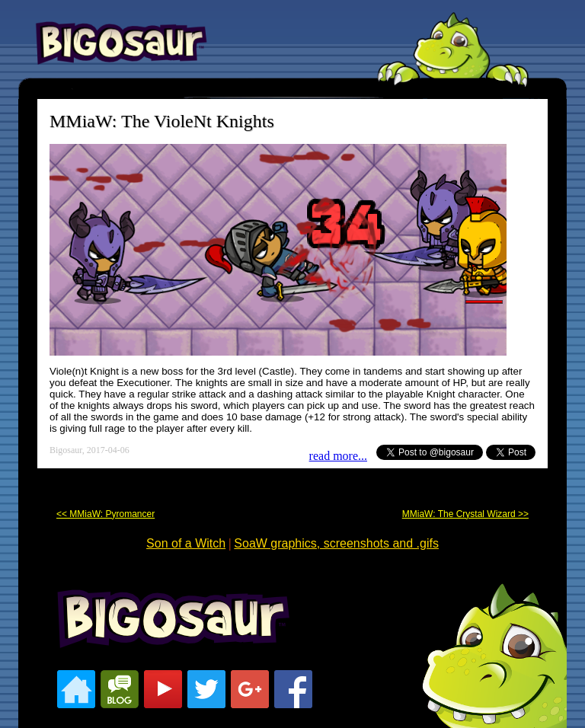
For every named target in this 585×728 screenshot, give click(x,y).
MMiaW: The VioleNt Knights (162, 121)
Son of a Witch (186, 543)
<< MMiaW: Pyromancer (105, 514)
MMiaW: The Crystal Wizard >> (465, 514)
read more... (338, 456)
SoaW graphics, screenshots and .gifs (336, 543)
